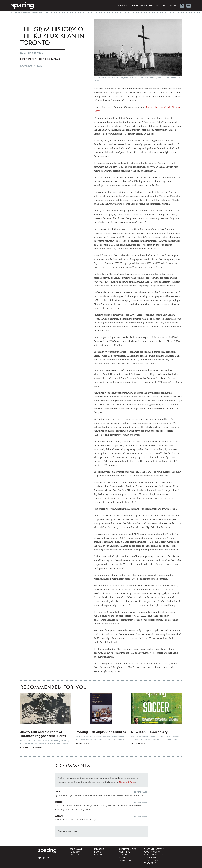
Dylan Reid (85, 744)
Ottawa (123, 855)
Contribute (150, 858)
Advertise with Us (154, 855)
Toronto (75, 852)
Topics (122, 6)
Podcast (161, 6)
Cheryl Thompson (33, 748)
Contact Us (150, 863)
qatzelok (59, 802)
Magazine (138, 6)
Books (150, 6)
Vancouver (76, 855)
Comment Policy (127, 782)
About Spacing (152, 852)
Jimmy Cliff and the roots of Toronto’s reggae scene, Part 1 (43, 734)
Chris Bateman (34, 53)
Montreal (125, 852)
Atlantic (124, 858)
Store (173, 6)
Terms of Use (151, 860)
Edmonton (125, 860)
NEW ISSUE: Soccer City (149, 732)
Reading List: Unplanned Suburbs (101, 732)
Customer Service (154, 849)
